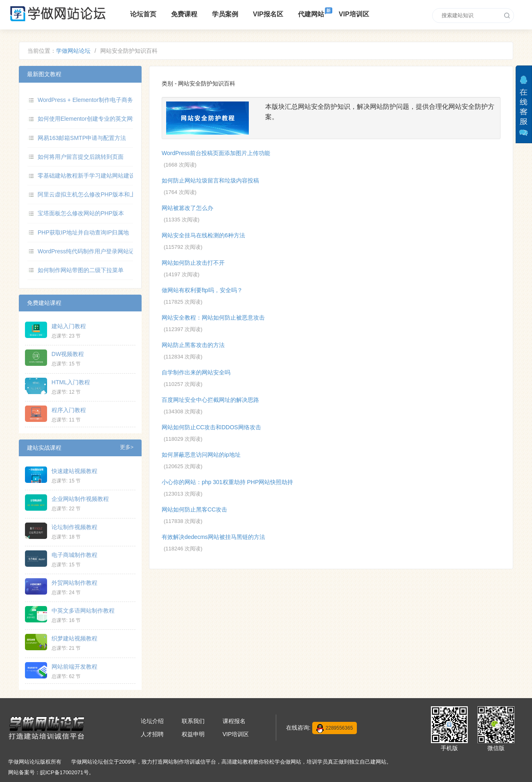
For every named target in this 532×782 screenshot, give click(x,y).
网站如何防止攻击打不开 (193, 263)
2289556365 (335, 728)
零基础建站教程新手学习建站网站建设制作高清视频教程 (109, 176)
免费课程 (184, 14)
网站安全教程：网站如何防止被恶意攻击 (213, 318)
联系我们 (193, 721)
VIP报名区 (268, 14)
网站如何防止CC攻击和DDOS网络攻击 (211, 427)
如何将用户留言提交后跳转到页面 (81, 157)
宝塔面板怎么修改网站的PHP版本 (81, 213)
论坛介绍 (152, 721)
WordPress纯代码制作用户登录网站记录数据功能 (100, 251)
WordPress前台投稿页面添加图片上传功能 (216, 153)
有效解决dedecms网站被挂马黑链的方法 (213, 537)
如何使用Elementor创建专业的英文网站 (88, 119)
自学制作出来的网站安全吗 (196, 372)
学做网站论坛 (73, 51)
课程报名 (234, 721)
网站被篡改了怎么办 (187, 208)
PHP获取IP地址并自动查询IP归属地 (83, 232)
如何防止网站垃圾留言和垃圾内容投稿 (210, 180)
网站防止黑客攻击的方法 (193, 345)
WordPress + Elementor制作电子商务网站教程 (97, 100)
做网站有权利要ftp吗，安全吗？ (202, 290)
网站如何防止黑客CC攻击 (194, 509)
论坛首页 (143, 14)
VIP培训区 (354, 14)
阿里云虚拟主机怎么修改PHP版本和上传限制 (95, 194)
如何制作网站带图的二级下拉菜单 (81, 270)
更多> (127, 447)
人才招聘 (152, 734)
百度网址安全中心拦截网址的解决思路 (210, 400)
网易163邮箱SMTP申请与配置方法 (82, 138)
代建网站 (311, 14)
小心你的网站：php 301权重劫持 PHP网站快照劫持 (227, 482)
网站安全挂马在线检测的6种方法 (203, 235)
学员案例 (225, 14)
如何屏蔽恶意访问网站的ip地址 (201, 455)
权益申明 (193, 734)
